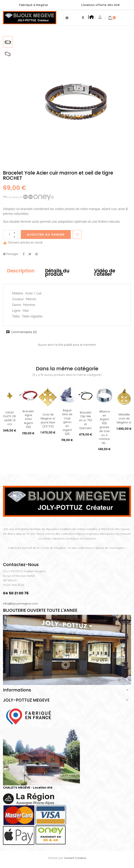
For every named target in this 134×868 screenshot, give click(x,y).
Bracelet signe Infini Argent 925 (28, 419)
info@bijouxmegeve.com (21, 603)
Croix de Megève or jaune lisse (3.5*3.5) (48, 420)
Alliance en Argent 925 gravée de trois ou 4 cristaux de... (104, 427)
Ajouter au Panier (46, 235)
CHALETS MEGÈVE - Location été (28, 788)
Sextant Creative (75, 858)
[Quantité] (10, 234)
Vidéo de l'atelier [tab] (105, 273)
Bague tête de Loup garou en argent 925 (67, 422)
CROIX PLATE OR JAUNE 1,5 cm (10, 418)
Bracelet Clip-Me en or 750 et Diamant (86, 420)
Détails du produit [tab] (57, 273)
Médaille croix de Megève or (124, 418)
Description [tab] (21, 271)
